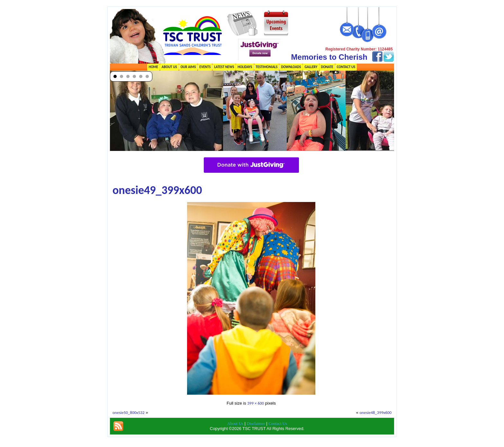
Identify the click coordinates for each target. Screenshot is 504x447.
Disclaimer (256, 423)
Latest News (224, 67)
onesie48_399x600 (375, 412)
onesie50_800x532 (129, 412)
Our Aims (188, 67)
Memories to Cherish (329, 57)
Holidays (245, 67)
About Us (169, 67)
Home (153, 67)
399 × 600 (256, 403)
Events (205, 67)
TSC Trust (261, 442)
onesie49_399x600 (157, 190)
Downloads (291, 67)
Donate (327, 67)
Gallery (311, 67)
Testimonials (267, 67)
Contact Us (346, 67)
